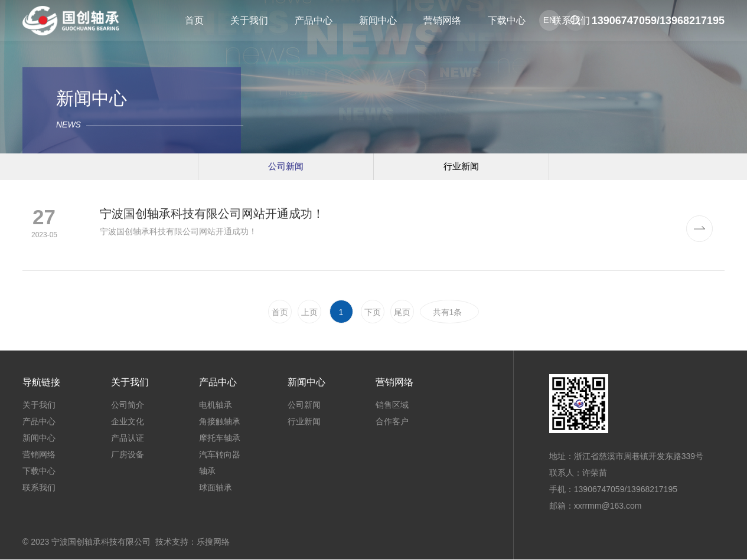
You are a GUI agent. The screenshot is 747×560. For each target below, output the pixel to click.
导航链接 (41, 383)
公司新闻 (286, 166)
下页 (373, 313)
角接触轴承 (220, 422)
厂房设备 (128, 455)
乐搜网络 (213, 542)
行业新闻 (461, 166)
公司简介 (128, 405)
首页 (280, 313)
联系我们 (39, 488)
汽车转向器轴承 (220, 463)
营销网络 (39, 455)
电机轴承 (216, 405)
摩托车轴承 (220, 438)
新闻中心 (39, 438)
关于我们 (39, 405)
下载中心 (39, 471)
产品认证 (128, 438)
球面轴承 (216, 488)
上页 (309, 313)
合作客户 (392, 422)
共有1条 (450, 313)
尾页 (402, 313)
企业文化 (128, 422)
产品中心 (39, 422)
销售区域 (392, 405)
